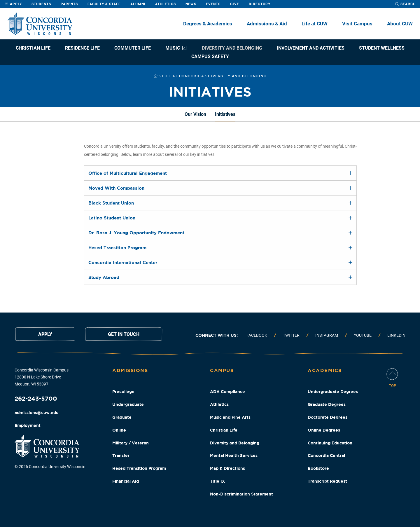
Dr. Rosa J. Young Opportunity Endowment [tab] (136, 233)
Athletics (166, 4)
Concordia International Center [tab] (123, 262)
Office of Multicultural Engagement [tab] (128, 173)
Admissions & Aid (267, 24)
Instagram (327, 335)
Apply (13, 4)
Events (213, 4)
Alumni (138, 4)
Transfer (121, 456)
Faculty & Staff (104, 4)
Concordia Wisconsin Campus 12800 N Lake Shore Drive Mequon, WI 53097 (42, 377)
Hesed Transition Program (139, 468)
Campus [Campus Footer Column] (222, 370)
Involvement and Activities (311, 48)
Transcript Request (327, 481)
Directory (260, 4)
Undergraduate (128, 404)
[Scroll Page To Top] (392, 378)
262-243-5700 (36, 398)
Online (119, 430)
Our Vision (195, 114)
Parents (69, 4)
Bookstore (318, 468)
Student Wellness (382, 48)
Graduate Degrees (327, 404)
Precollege (123, 392)
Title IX (217, 481)
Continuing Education (330, 443)
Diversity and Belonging (232, 48)
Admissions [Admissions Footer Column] (130, 370)
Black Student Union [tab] (111, 203)
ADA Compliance (228, 392)
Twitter (291, 335)
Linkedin (396, 335)
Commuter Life (133, 48)
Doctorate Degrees (328, 417)
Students (41, 4)
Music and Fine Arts (230, 417)
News (191, 4)
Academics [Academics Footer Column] (325, 370)
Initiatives (225, 114)
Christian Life (33, 48)
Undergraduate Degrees (333, 392)
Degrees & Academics (208, 24)
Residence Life (82, 48)
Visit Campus (357, 24)
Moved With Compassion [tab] (116, 188)
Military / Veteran (131, 443)
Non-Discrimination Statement (242, 494)
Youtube (363, 335)
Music (176, 48)
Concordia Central (326, 456)
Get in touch (124, 334)
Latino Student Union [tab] (112, 218)
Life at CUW (315, 24)
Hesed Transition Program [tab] (117, 248)
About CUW (400, 24)
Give (235, 4)
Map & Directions (228, 468)
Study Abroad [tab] (104, 277)
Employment (28, 425)
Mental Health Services (234, 456)
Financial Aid (126, 481)
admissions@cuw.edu (37, 413)
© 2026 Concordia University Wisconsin (50, 467)
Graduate (122, 417)
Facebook (257, 335)
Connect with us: (217, 335)
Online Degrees (324, 430)
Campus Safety (210, 56)
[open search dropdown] (405, 4)
